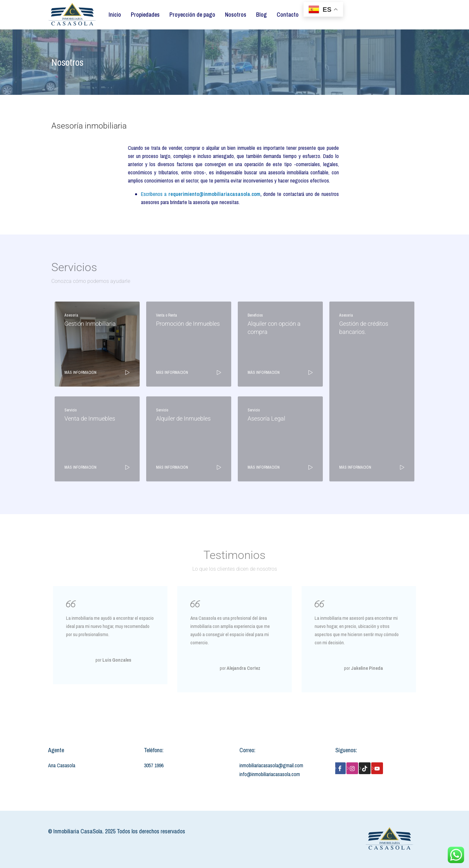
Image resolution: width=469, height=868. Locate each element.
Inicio (115, 15)
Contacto (288, 15)
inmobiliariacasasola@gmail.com (271, 765)
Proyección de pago (192, 15)
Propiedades (145, 15)
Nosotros (236, 15)
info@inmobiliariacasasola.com (270, 774)
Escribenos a (201, 194)
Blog (261, 15)
